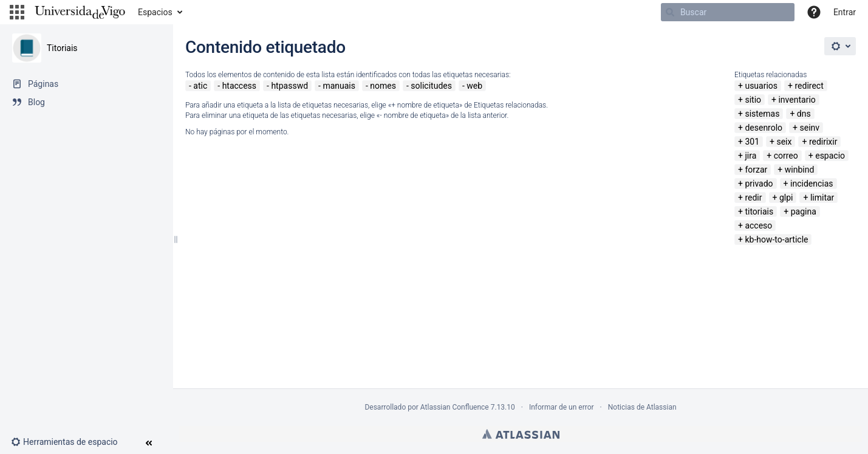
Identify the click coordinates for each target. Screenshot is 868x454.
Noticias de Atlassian (642, 407)
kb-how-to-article (776, 239)
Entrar (845, 12)
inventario (797, 100)
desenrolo (764, 128)
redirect (809, 86)
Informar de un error (562, 407)
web (474, 86)
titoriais (759, 212)
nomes (383, 86)
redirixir (823, 142)
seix (784, 142)
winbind (800, 170)
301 (752, 142)
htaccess (239, 86)
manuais (339, 86)
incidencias (812, 184)
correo (786, 156)
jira (750, 156)
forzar (756, 170)
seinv (810, 128)
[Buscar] (728, 12)
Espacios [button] (155, 12)
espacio (830, 156)
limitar (822, 198)
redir (753, 198)
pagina (804, 212)
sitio (753, 100)
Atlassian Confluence (455, 407)
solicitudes (431, 86)
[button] (17, 12)
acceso (758, 225)
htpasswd (289, 86)
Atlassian (521, 434)
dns (804, 114)
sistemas (762, 114)
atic (200, 86)
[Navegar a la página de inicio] (80, 12)
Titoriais (62, 48)
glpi (786, 198)
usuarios (761, 86)
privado (759, 184)
